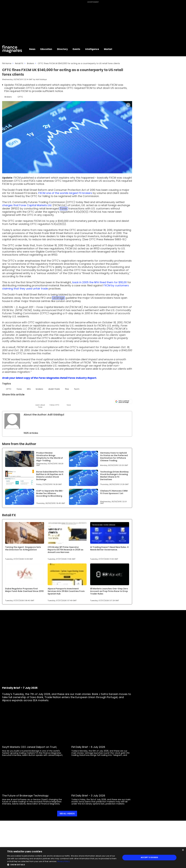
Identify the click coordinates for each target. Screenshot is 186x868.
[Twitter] (5, 401)
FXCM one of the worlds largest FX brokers (65, 193)
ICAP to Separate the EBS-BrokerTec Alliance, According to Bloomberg (50, 493)
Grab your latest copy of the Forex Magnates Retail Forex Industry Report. (49, 378)
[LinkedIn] (12, 401)
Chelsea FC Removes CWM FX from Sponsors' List (114, 492)
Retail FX (19, 63)
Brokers (31, 63)
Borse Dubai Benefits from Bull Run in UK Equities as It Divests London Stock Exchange (50, 476)
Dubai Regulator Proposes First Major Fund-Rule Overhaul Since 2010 (24, 590)
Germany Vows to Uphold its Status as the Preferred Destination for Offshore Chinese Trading (114, 457)
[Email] (19, 401)
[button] (62, 864)
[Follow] (54, 402)
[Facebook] (33, 401)
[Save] (69, 402)
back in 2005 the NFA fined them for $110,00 (100, 282)
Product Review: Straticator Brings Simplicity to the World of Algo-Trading (50, 457)
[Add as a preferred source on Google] (123, 402)
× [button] (183, 850)
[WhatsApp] (47, 401)
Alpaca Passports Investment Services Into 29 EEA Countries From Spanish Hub (66, 591)
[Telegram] (26, 401)
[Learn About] (40, 403)
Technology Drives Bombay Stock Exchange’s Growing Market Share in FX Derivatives (114, 476)
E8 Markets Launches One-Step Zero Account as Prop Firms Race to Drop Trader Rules (109, 591)
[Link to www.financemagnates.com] (20, 459)
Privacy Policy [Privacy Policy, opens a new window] (64, 861)
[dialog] (93, 858)
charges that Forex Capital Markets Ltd (27, 205)
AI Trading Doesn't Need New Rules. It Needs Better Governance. (109, 548)
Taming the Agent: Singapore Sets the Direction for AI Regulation (23, 548)
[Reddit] (62, 401)
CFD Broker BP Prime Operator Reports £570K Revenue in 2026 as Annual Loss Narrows (65, 550)
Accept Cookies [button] (149, 857)
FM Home (7, 63)
